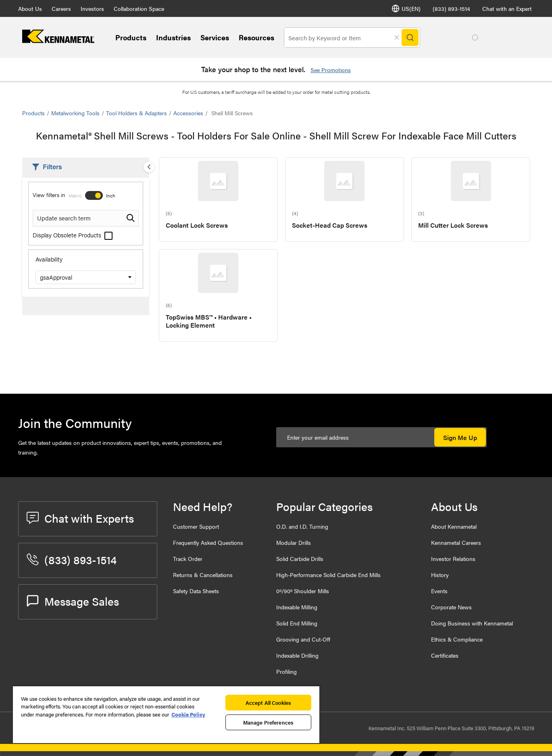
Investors (92, 8)
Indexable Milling (297, 607)
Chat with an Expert (507, 8)
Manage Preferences (268, 722)
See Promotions (331, 70)
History (440, 575)
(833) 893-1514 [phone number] (451, 8)
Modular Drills (294, 542)
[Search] (410, 37)
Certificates (445, 655)
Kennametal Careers (456, 542)
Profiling (286, 671)
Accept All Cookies (268, 703)
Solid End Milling (297, 623)
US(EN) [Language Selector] (406, 8)
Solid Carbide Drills (300, 559)
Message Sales (73, 601)
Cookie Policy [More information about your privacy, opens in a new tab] (188, 714)
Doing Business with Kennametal (472, 623)
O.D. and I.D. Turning (302, 526)
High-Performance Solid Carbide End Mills (328, 575)
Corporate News (451, 607)
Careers (61, 8)
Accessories (188, 113)
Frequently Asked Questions (208, 542)
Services (215, 37)
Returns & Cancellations (203, 575)
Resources (256, 37)
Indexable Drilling (297, 655)
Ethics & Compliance (457, 639)
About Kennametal (454, 526)
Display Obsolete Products (73, 235)
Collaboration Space (139, 8)
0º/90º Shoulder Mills (303, 591)
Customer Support (196, 526)
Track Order (188, 559)
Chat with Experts (80, 518)
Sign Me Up (460, 437)
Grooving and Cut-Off (303, 639)
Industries (173, 37)
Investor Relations (453, 559)
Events (439, 591)
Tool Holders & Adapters (136, 113)
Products (131, 37)
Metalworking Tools (75, 113)
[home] (58, 40)
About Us (30, 8)
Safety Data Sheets (196, 591)
